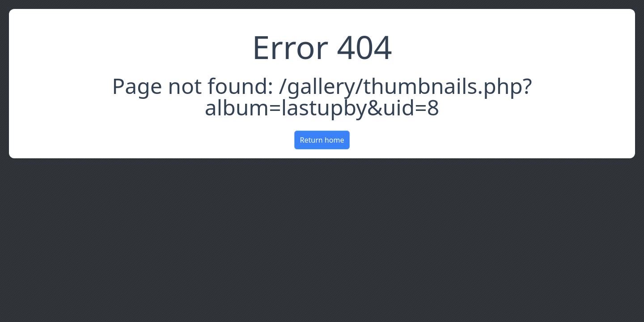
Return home (322, 140)
